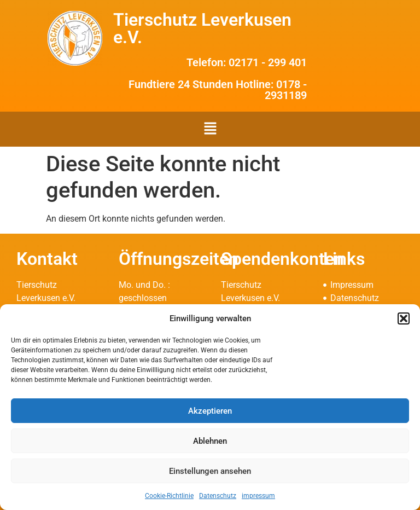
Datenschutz (218, 496)
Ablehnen (210, 441)
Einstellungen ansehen (210, 471)
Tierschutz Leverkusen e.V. (202, 28)
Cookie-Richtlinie (169, 496)
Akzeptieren (210, 411)
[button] (404, 318)
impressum (258, 496)
